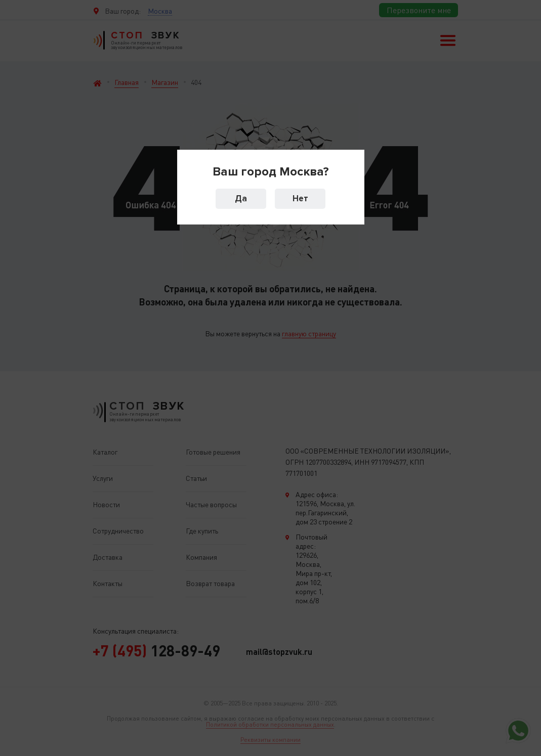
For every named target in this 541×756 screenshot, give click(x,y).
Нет (300, 198)
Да (241, 198)
